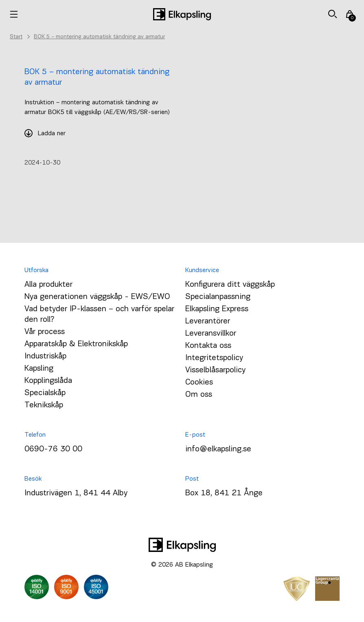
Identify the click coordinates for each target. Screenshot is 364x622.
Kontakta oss (208, 346)
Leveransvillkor (211, 334)
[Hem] (182, 14)
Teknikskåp (44, 405)
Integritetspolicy (214, 358)
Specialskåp (45, 393)
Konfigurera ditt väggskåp (230, 285)
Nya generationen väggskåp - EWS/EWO (97, 297)
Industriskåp (45, 356)
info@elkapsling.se (218, 449)
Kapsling (39, 369)
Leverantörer (208, 321)
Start (16, 37)
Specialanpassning (218, 297)
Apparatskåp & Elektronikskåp (76, 344)
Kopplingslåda (48, 381)
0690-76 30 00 (53, 449)
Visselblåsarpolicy (215, 370)
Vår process (45, 332)
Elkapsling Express (217, 309)
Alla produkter (48, 285)
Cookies (199, 382)
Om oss (199, 395)
